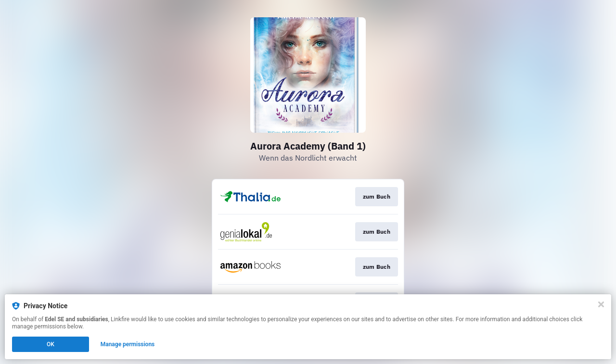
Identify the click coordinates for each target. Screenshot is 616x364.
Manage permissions (128, 344)
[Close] (601, 304)
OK (51, 344)
